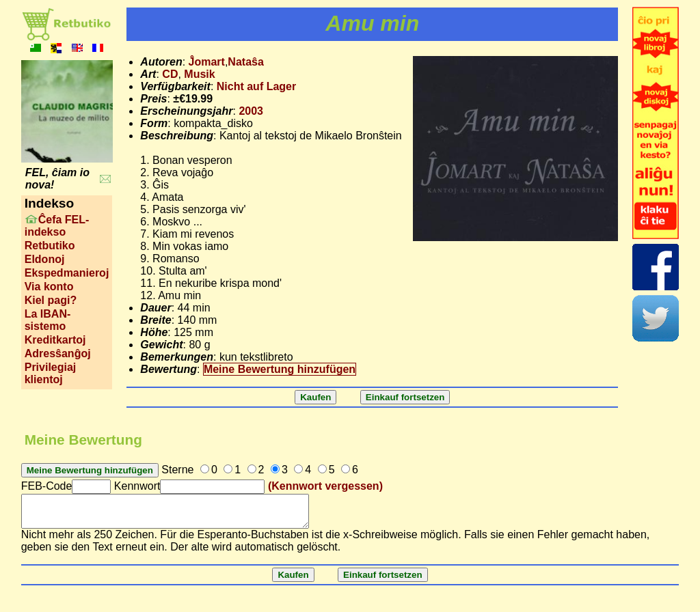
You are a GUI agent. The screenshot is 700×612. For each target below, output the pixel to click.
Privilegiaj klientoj (51, 373)
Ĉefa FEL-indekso (57, 226)
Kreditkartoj (55, 340)
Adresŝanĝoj (58, 353)
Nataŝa (245, 62)
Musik (199, 74)
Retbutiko (50, 246)
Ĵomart (207, 62)
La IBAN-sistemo (48, 320)
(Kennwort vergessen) (325, 486)
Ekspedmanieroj (67, 273)
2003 (251, 111)
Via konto (49, 287)
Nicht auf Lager (256, 86)
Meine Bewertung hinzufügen (280, 369)
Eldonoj (45, 259)
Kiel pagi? (51, 300)
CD (170, 74)
